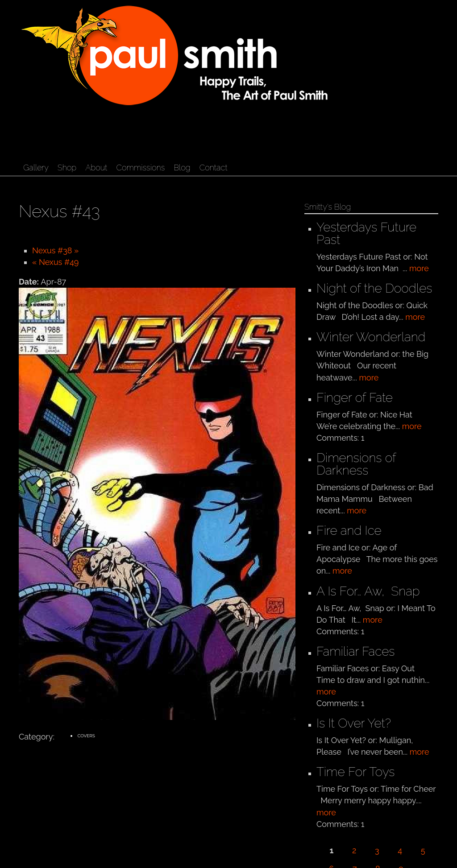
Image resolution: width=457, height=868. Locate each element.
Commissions (140, 167)
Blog (182, 167)
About (96, 167)
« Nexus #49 (55, 262)
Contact (214, 167)
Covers (86, 736)
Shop (67, 167)
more (419, 268)
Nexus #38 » (55, 250)
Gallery (36, 167)
